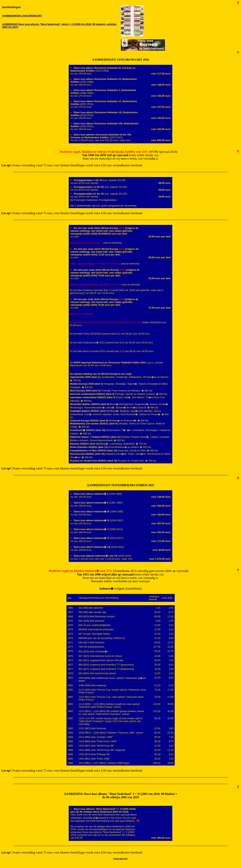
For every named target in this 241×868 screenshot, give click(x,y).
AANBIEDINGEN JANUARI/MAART (22, 16)
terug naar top (120, 859)
